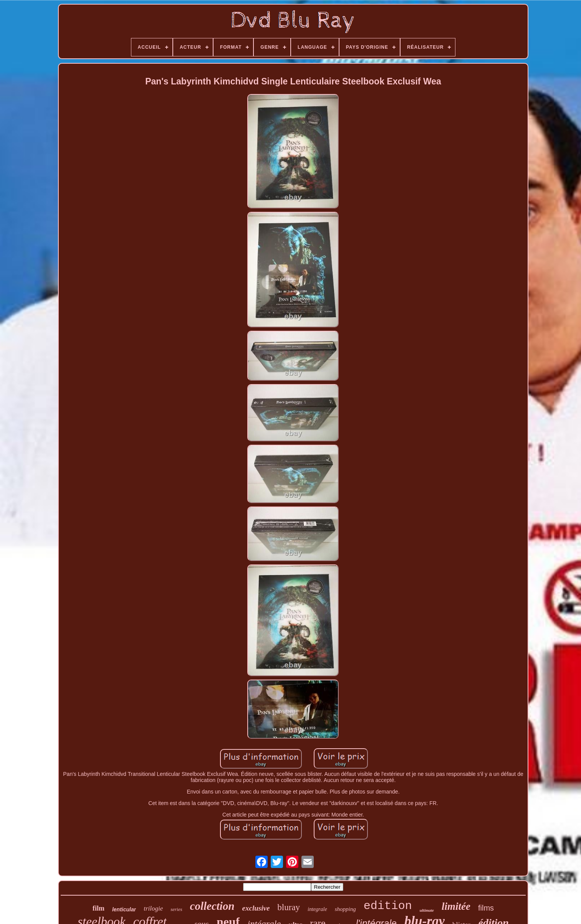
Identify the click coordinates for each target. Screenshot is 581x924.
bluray (289, 907)
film (98, 908)
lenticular (124, 909)
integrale (317, 909)
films (486, 908)
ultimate (427, 910)
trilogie (153, 908)
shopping (345, 909)
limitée (456, 906)
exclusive (256, 908)
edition (388, 906)
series (176, 909)
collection (212, 906)
